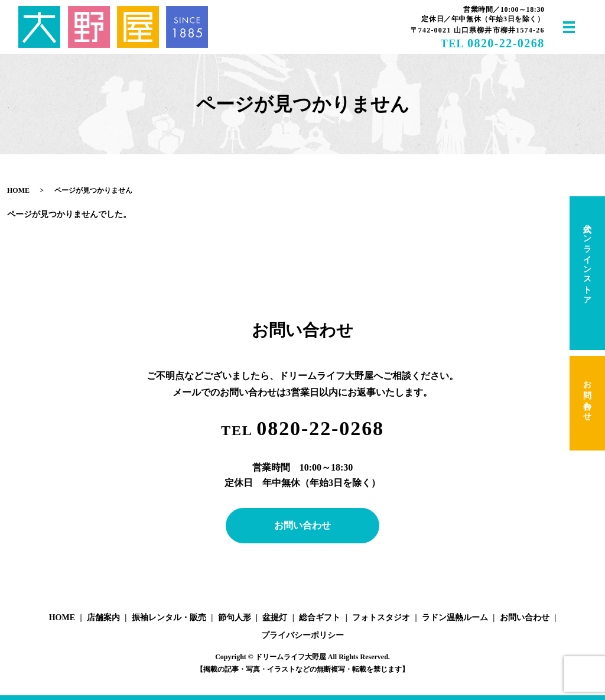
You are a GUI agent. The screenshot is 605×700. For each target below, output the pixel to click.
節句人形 (235, 618)
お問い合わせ (302, 525)
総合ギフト (320, 618)
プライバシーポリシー (302, 635)
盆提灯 (275, 618)
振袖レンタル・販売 (169, 618)
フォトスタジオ (381, 618)
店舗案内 (103, 618)
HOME (18, 190)
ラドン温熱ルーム (455, 618)
